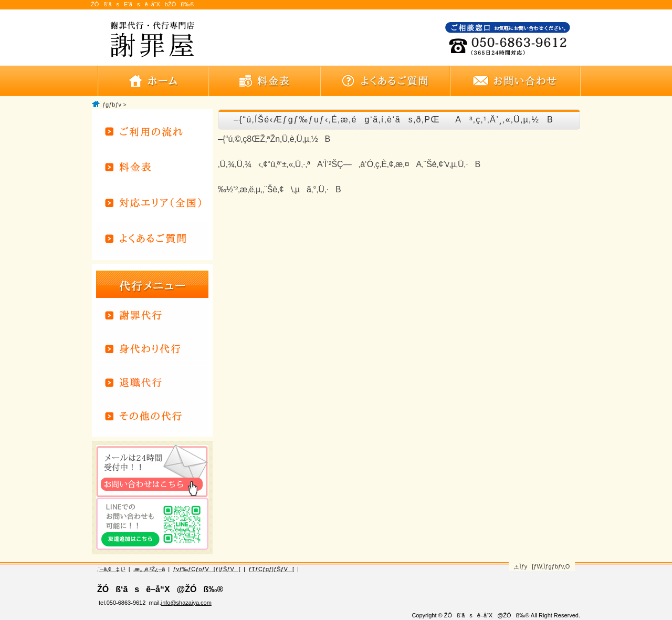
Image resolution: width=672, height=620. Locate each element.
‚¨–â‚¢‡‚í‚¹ (111, 569)
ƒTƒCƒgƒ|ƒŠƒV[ (271, 569)
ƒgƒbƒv (112, 105)
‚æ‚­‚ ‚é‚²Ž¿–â (149, 569)
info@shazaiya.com (186, 603)
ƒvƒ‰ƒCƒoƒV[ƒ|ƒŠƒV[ (206, 569)
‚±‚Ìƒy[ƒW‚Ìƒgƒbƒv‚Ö (542, 566)
